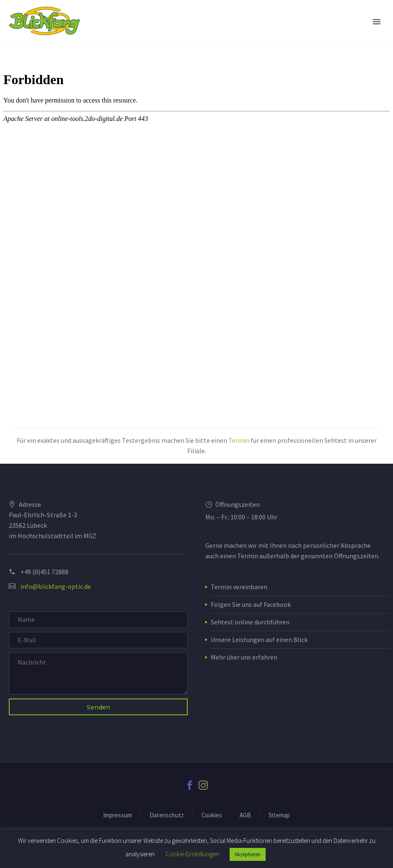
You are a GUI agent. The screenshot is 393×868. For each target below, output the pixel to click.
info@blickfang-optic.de (56, 586)
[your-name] (98, 620)
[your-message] (98, 673)
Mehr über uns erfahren (244, 657)
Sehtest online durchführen (250, 622)
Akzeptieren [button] (248, 854)
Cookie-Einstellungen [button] (192, 854)
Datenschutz (167, 815)
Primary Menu (377, 22)
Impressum (118, 815)
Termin (239, 440)
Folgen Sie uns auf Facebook (251, 604)
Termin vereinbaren (239, 587)
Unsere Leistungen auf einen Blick (259, 639)
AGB (245, 815)
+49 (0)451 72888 (44, 572)
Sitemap (279, 815)
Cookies (212, 815)
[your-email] (98, 640)
